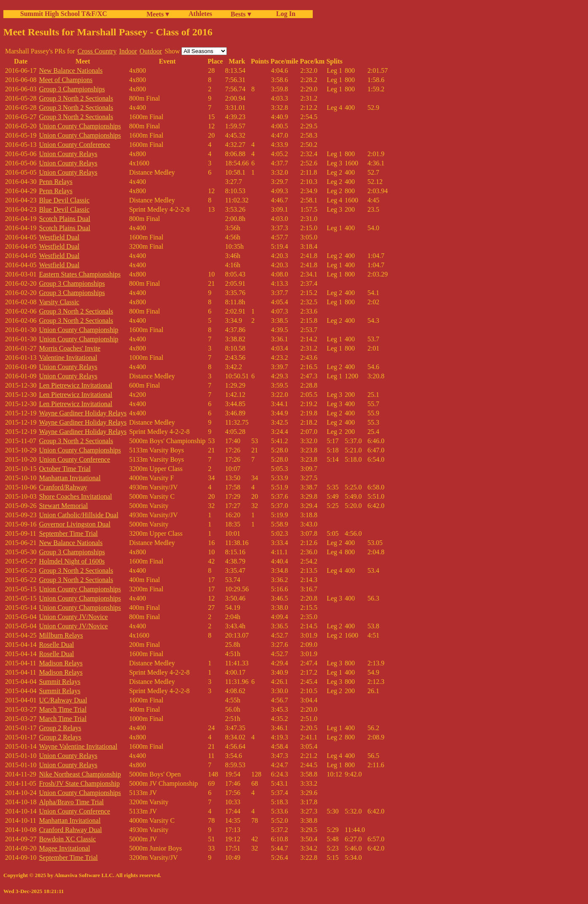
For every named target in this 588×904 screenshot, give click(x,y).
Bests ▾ (241, 14)
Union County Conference (75, 145)
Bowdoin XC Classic (68, 839)
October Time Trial (65, 469)
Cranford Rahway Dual (71, 830)
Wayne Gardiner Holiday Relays (83, 413)
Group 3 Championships (72, 89)
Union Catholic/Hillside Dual (79, 515)
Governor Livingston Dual (75, 524)
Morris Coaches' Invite (70, 348)
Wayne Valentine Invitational (78, 746)
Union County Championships (80, 126)
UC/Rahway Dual (63, 700)
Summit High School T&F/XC (64, 14)
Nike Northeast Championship (80, 774)
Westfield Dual (59, 237)
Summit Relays (60, 682)
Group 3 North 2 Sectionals (76, 98)
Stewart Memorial (64, 506)
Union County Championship (79, 330)
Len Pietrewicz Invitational (76, 385)
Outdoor (151, 51)
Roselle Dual (57, 645)
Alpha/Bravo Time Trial (72, 802)
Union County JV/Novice (74, 617)
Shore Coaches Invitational (76, 496)
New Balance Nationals (71, 70)
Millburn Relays (61, 635)
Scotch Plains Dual (65, 219)
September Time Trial (69, 533)
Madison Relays (61, 663)
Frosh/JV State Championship (80, 783)
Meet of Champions (66, 80)
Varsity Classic (59, 302)
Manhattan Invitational (70, 478)
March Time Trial (63, 709)
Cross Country (97, 51)
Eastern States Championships (80, 274)
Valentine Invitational (68, 358)
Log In (284, 14)
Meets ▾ (158, 14)
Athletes (200, 14)
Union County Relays (68, 154)
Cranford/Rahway (63, 487)
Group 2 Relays (60, 728)
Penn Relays (56, 182)
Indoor (128, 51)
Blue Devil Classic (64, 200)
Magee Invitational (65, 848)
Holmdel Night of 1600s (72, 561)
